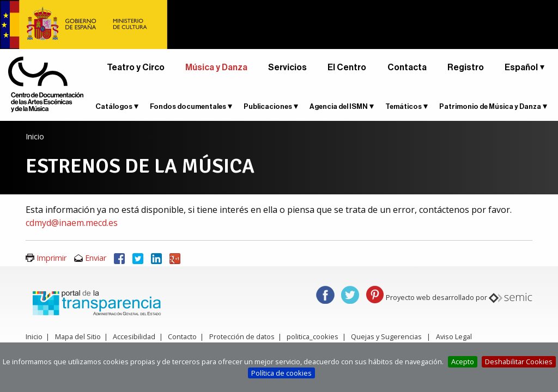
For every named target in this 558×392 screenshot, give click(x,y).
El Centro (347, 68)
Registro (466, 68)
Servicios (287, 68)
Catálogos (114, 106)
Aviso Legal (454, 336)
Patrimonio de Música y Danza (490, 106)
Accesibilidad (134, 336)
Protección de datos (242, 336)
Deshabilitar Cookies (519, 362)
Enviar (96, 258)
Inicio (35, 136)
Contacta (407, 68)
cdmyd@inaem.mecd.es (72, 223)
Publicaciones (268, 106)
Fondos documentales (188, 106)
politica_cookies (313, 336)
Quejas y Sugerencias (386, 336)
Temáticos (404, 106)
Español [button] (521, 68)
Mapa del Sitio (78, 336)
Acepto (463, 362)
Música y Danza (216, 68)
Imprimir (51, 258)
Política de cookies (281, 373)
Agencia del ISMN (339, 106)
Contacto (182, 336)
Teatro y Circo (136, 68)
